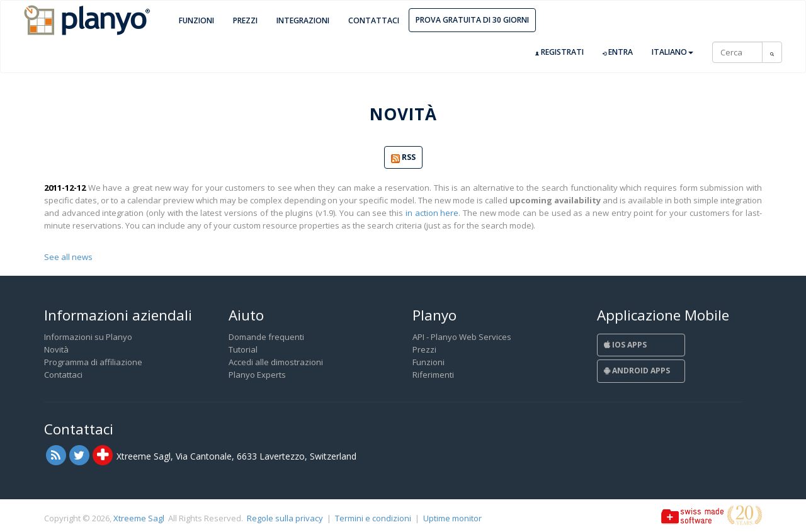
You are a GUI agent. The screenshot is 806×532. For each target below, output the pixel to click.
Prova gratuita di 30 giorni (472, 20)
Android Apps (637, 371)
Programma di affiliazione (93, 362)
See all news (68, 257)
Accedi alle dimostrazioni (276, 362)
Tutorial (243, 349)
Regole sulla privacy (285, 518)
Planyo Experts (257, 375)
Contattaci (374, 20)
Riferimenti (433, 375)
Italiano (673, 52)
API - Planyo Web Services (462, 337)
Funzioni (196, 20)
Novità (56, 349)
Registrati (559, 52)
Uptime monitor (452, 518)
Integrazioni (303, 20)
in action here (432, 213)
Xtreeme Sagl (139, 518)
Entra (618, 52)
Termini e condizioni (373, 518)
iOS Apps (625, 345)
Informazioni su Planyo (88, 337)
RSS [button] (403, 158)
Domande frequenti (266, 337)
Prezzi (245, 20)
